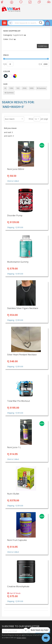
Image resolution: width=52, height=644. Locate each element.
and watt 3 (8, 132)
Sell (49, 3)
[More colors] (15, 76)
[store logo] (11, 9)
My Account (12, 3)
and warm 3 (9, 136)
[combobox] (29, 23)
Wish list (22, 3)
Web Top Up (3, 3)
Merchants (40, 3)
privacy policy (21, 638)
